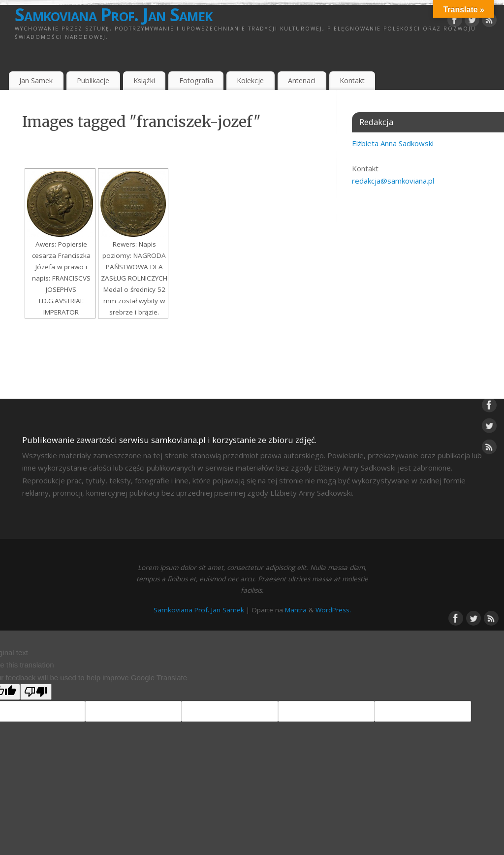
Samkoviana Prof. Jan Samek (113, 15)
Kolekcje (250, 80)
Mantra (296, 610)
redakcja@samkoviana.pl (393, 181)
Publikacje (93, 80)
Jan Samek (36, 80)
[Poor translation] (36, 692)
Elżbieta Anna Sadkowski (393, 143)
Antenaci (302, 80)
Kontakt (352, 80)
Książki (144, 80)
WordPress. (333, 610)
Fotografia (196, 80)
